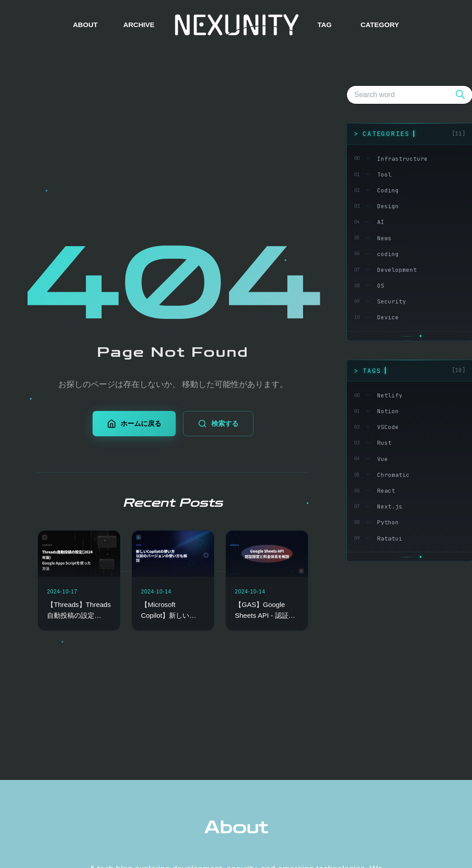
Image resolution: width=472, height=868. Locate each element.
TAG (325, 25)
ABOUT (86, 25)
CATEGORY (380, 25)
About (236, 827)
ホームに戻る (134, 424)
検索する (218, 424)
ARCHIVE (139, 25)
